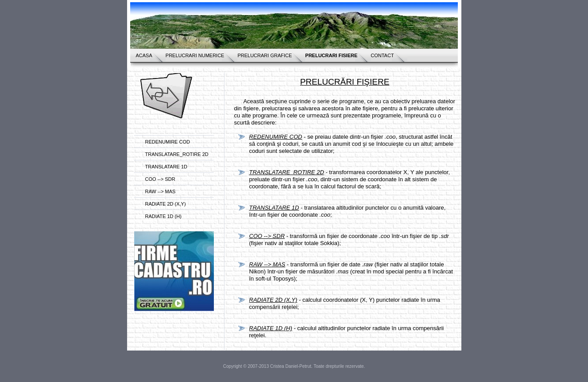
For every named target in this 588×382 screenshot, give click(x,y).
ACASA (144, 55)
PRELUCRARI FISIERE (331, 55)
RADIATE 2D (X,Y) (166, 204)
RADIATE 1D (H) (163, 216)
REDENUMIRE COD (168, 142)
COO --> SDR (160, 179)
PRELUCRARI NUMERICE (195, 55)
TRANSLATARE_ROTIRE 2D (177, 154)
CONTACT (382, 55)
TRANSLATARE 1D (166, 167)
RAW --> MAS (161, 191)
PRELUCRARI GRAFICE (265, 55)
